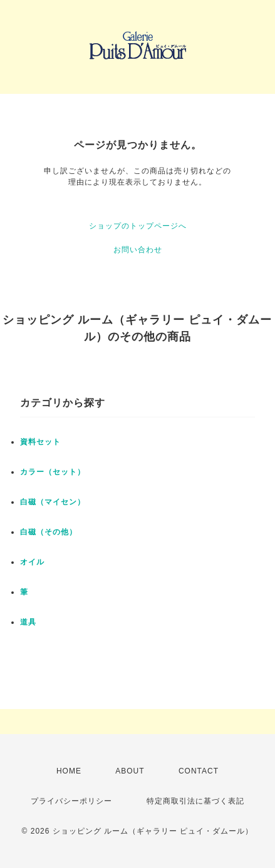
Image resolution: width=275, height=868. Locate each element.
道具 (28, 622)
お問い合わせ (138, 250)
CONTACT (199, 771)
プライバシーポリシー (71, 801)
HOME (69, 771)
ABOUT (130, 771)
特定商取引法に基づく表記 (195, 801)
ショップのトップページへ (138, 226)
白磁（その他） (49, 532)
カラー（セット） (53, 472)
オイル (32, 562)
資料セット (40, 442)
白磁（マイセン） (53, 502)
